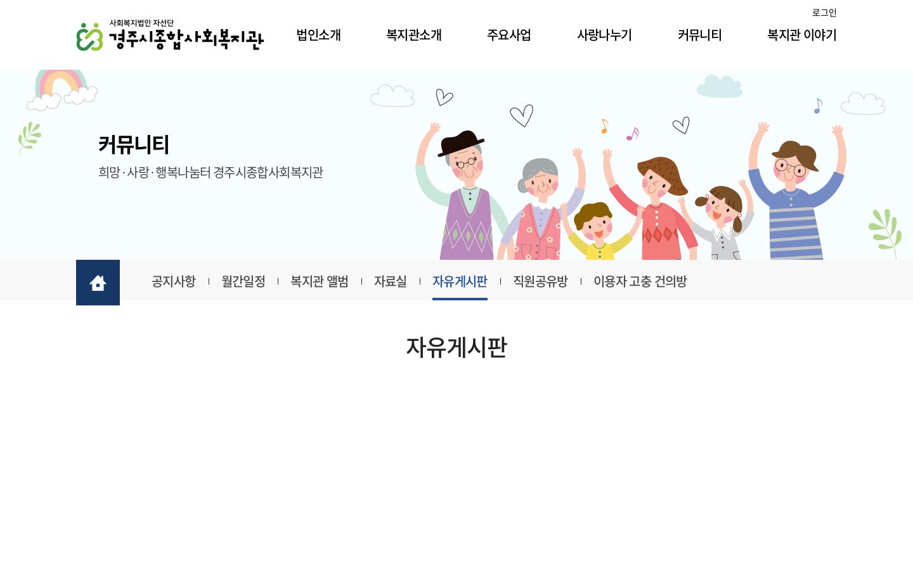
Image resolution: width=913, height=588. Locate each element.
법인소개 (318, 35)
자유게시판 (460, 281)
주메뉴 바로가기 (0, 0)
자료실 (391, 281)
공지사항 (174, 281)
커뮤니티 (700, 35)
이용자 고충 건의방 (640, 281)
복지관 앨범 (319, 281)
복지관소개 (414, 35)
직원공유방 (541, 281)
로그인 (825, 12)
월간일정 (243, 281)
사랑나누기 (605, 35)
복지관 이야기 (802, 35)
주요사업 (509, 35)
